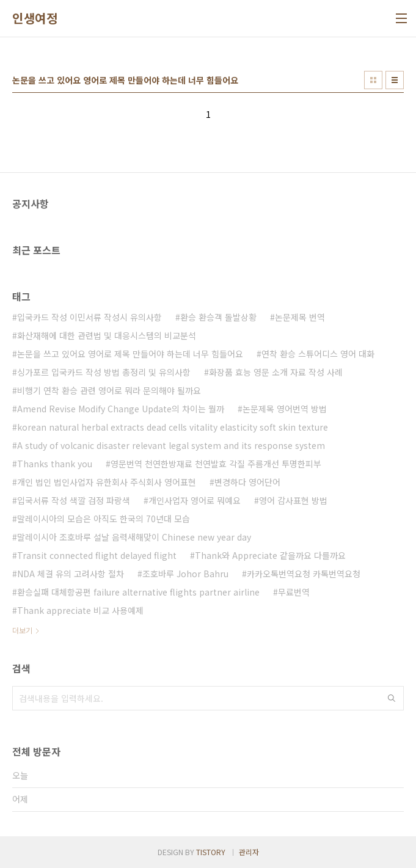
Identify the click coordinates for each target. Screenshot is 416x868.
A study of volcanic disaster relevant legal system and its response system (171, 445)
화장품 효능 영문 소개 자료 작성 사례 (276, 372)
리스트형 (395, 80)
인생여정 (35, 18)
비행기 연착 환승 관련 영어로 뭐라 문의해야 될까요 (109, 390)
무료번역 (294, 592)
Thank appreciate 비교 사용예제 (80, 610)
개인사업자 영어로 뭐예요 (195, 500)
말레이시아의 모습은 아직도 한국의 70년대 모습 (104, 519)
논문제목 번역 (300, 317)
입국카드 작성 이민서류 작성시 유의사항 (89, 317)
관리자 (249, 852)
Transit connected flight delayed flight (97, 555)
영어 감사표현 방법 (293, 500)
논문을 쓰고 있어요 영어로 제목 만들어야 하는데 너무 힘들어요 (130, 354)
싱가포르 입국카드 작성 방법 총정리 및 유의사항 (104, 372)
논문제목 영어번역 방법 (285, 409)
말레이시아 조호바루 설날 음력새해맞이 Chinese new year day (134, 537)
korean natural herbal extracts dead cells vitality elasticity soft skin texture (173, 427)
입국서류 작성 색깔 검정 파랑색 (74, 500)
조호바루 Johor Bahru (185, 574)
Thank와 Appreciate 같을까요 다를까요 (270, 555)
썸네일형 (373, 80)
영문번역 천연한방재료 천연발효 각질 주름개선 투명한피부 (216, 464)
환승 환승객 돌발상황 (218, 317)
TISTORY (211, 852)
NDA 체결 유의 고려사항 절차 (71, 574)
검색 (392, 698)
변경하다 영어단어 (247, 482)
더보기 (22, 630)
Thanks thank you (55, 464)
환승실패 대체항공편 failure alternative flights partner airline (138, 592)
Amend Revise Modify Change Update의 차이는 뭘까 (121, 409)
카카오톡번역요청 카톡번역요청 (304, 574)
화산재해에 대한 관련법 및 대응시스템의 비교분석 (107, 335)
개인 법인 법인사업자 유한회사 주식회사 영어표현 (107, 482)
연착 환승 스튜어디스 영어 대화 (318, 354)
